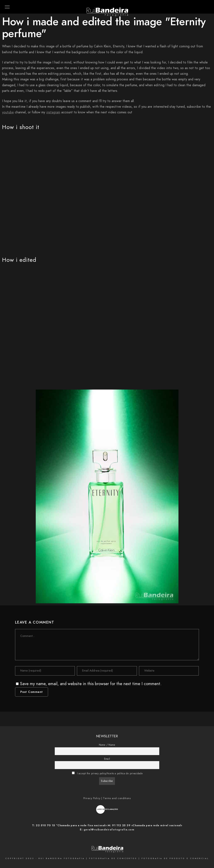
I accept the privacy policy (92, 773)
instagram (53, 112)
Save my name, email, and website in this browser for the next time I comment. (91, 684)
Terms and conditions (117, 798)
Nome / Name (107, 745)
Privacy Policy (92, 798)
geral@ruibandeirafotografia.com (109, 830)
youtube (8, 112)
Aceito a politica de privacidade (125, 773)
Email (107, 759)
